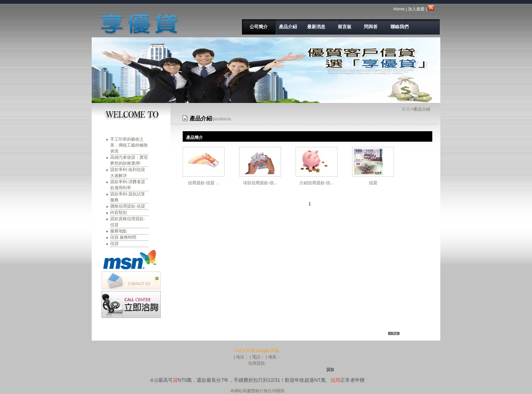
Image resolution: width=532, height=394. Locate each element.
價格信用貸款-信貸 (128, 206)
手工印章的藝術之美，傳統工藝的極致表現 (129, 145)
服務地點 (119, 231)
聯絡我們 (396, 27)
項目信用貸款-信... (260, 183)
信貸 (114, 244)
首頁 (406, 109)
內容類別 (119, 213)
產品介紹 (286, 27)
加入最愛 (416, 9)
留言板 (343, 27)
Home (399, 9)
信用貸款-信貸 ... (203, 183)
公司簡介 (257, 27)
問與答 (369, 27)
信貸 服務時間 (123, 237)
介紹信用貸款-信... (317, 183)
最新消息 (315, 27)
